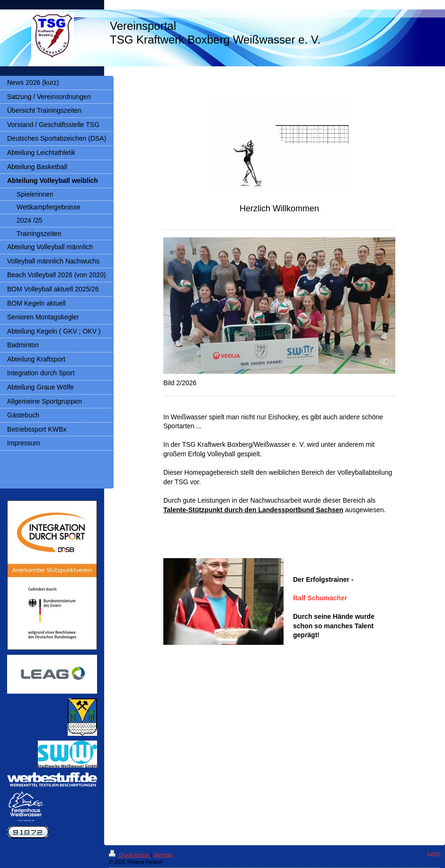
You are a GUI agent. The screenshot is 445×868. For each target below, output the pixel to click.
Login (434, 853)
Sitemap (163, 855)
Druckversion (130, 855)
